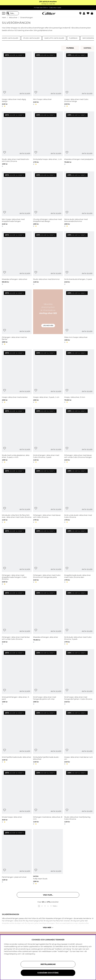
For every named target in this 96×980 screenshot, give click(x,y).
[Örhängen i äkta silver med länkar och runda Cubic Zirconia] (17, 617)
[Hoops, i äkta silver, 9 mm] (79, 377)
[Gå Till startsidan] (48, 13)
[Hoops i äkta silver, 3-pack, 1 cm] (48, 377)
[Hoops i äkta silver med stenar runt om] (79, 737)
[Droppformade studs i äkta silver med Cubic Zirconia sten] (79, 556)
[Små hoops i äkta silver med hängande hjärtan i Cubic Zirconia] (79, 677)
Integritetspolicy (11, 954)
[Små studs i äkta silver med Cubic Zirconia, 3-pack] (79, 617)
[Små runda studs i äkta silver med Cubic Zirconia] (79, 495)
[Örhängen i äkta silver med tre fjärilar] (17, 318)
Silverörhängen (27, 18)
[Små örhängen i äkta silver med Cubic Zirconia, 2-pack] (48, 436)
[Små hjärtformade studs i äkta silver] (17, 737)
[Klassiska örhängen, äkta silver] (48, 617)
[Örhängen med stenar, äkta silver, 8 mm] (48, 797)
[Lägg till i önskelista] (5, 92)
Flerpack (73, 38)
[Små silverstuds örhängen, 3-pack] (79, 259)
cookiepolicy (30, 954)
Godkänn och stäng (48, 973)
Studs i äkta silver (31, 38)
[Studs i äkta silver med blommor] (48, 259)
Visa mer (48, 927)
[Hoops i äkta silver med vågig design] (17, 80)
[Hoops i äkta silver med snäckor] (17, 377)
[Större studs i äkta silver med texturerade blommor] (79, 200)
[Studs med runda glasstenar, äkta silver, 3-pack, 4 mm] (17, 436)
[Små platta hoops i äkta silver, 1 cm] (48, 140)
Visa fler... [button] (48, 895)
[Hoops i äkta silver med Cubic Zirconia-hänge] (79, 80)
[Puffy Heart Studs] (48, 857)
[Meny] (4, 13)
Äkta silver (13, 18)
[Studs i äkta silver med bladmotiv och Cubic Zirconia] (17, 140)
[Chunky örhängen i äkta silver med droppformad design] (48, 200)
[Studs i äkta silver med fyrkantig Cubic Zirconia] (79, 797)
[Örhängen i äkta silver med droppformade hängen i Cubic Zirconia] (17, 556)
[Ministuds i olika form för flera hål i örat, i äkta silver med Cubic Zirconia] (17, 495)
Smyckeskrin (88, 38)
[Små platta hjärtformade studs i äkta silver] (48, 737)
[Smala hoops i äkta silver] (17, 797)
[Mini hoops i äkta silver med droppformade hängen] (17, 200)
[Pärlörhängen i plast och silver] (17, 857)
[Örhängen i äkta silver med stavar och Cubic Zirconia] (48, 495)
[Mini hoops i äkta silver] (48, 80)
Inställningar (48, 964)
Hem (4, 18)
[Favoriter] (89, 13)
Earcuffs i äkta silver (54, 38)
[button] (85, 13)
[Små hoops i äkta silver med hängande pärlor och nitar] (48, 677)
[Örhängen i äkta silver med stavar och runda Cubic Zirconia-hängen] (79, 436)
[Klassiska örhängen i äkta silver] (17, 259)
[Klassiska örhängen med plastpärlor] (79, 140)
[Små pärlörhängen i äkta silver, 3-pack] (17, 677)
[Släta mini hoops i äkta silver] (79, 318)
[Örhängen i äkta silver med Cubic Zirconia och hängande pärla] (48, 556)
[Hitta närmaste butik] (81, 14)
